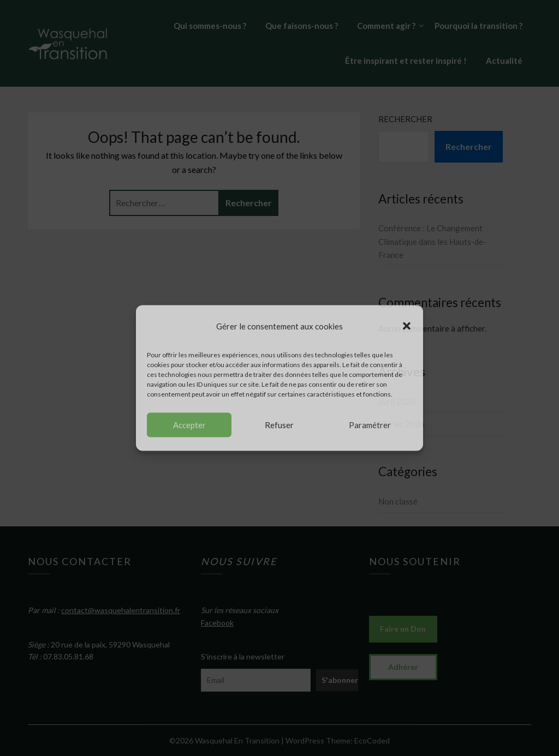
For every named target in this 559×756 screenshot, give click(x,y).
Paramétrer (370, 425)
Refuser (279, 425)
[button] (407, 326)
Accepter (189, 425)
